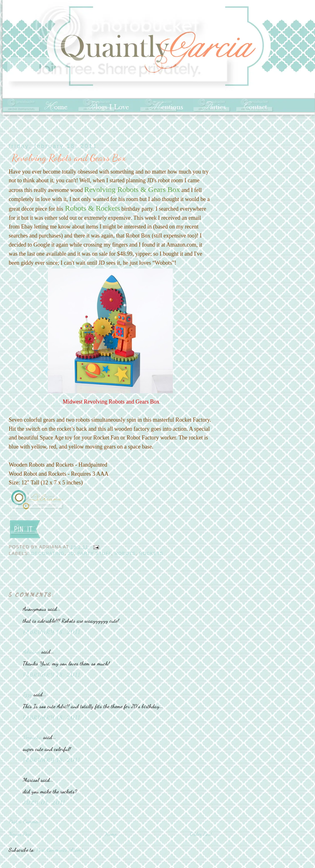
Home (111, 834)
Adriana (31, 651)
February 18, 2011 (52, 632)
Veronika (32, 737)
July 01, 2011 (44, 802)
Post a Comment (25, 821)
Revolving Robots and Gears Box (69, 158)
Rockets (151, 553)
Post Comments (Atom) (59, 850)
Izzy (27, 694)
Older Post (201, 834)
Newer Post (20, 834)
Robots (125, 553)
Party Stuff (94, 553)
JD (71, 553)
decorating (48, 553)
